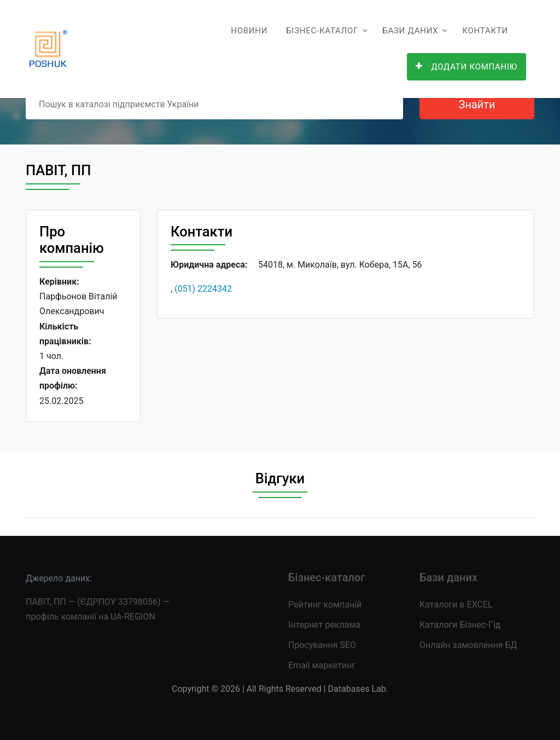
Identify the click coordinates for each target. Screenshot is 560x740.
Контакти (485, 31)
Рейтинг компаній (325, 605)
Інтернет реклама (324, 625)
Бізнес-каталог (322, 31)
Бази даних (410, 31)
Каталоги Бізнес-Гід (460, 625)
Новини (249, 31)
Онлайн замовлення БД (468, 645)
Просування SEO (322, 645)
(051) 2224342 (203, 289)
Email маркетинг (322, 665)
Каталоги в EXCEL (456, 605)
